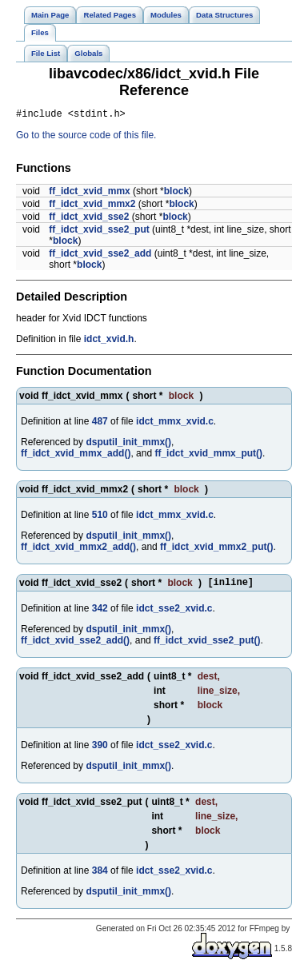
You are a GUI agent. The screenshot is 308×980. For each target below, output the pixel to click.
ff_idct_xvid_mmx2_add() (78, 549)
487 (100, 424)
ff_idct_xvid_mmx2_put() (216, 549)
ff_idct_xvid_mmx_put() (208, 456)
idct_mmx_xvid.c (175, 424)
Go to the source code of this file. (86, 137)
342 (100, 613)
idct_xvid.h (109, 341)
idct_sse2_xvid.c (174, 613)
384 (100, 875)
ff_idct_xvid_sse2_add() (75, 645)
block (176, 193)
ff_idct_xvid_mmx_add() (76, 456)
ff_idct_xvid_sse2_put (99, 232)
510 (100, 517)
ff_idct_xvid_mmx (89, 193)
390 (100, 750)
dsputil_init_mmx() (128, 444)
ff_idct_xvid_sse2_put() (207, 645)
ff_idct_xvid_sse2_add (100, 256)
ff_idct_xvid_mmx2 (92, 206)
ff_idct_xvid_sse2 (89, 219)
